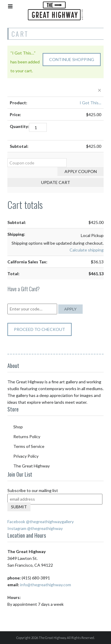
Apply (70, 309)
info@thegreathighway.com (46, 585)
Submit (19, 507)
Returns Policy (27, 436)
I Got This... (90, 103)
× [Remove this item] (99, 90)
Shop (18, 427)
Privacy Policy (26, 456)
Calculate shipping (87, 250)
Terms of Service (29, 446)
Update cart (56, 182)
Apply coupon (81, 171)
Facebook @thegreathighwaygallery (41, 522)
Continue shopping (72, 59)
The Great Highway (32, 466)
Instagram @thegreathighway (35, 528)
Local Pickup (92, 235)
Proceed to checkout (40, 329)
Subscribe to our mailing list (33, 490)
